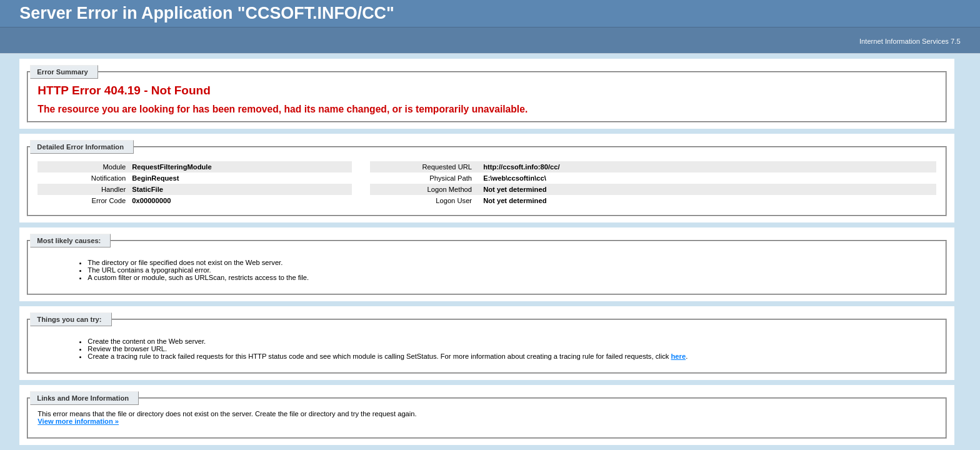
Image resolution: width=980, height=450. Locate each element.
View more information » (78, 421)
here (679, 356)
